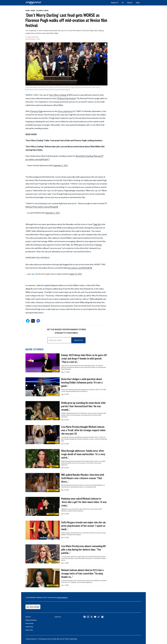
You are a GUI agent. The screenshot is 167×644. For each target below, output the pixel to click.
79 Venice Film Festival (66, 98)
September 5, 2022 (61, 165)
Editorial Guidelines (31, 620)
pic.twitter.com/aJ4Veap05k (46, 207)
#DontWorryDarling (84, 156)
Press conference (65, 111)
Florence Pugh (36, 111)
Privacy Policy (30, 623)
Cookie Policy (29, 627)
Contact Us (58, 617)
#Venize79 (30, 207)
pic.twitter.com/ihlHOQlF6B (80, 268)
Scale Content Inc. (63, 598)
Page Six (97, 224)
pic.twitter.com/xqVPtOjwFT (38, 159)
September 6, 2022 (53, 213)
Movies (130, 3)
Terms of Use (29, 630)
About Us (28, 617)
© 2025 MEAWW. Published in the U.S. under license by (41, 598)
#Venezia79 (98, 156)
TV (123, 3)
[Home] (33, 3)
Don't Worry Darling (58, 95)
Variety (99, 245)
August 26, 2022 (76, 274)
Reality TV (115, 3)
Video (138, 3)
